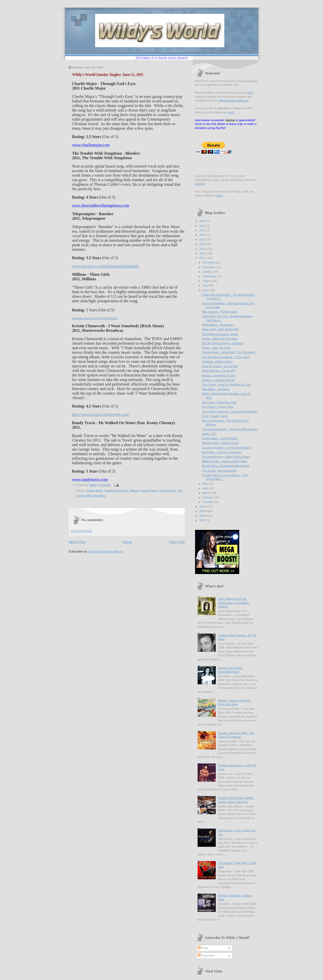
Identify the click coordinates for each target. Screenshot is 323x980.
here (250, 93)
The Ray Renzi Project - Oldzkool (222, 343)
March (207, 493)
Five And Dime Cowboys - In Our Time (226, 357)
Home (127, 542)
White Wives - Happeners (218, 325)
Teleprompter (167, 491)
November (209, 267)
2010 (203, 507)
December (209, 262)
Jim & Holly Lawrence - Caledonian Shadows (230, 412)
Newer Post (77, 542)
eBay (219, 196)
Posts (203, 948)
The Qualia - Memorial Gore (219, 471)
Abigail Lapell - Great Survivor (220, 443)
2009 (203, 511)
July (206, 285)
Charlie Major (94, 491)
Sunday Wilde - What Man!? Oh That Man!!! (229, 352)
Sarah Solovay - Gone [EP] (219, 371)
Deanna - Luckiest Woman (218, 380)
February (209, 497)
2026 (203, 221)
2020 (203, 235)
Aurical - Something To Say (219, 375)
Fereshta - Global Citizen (217, 362)
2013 (203, 249)
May (206, 484)
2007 (203, 520)
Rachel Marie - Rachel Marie (220, 438)
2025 (203, 226)
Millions (134, 491)
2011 (203, 258)
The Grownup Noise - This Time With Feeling (230, 429)
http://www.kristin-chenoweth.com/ (101, 414)
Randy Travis (149, 491)
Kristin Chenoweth (116, 491)
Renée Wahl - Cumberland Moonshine (225, 466)
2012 (203, 253)
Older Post (177, 542)
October (208, 272)
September (210, 276)
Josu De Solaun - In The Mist (220, 366)
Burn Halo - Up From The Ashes (222, 452)
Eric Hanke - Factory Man (218, 407)
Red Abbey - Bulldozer (216, 389)
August (207, 281)
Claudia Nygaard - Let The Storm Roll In (227, 448)
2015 (203, 239)
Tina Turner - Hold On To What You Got (226, 385)
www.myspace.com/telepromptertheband (105, 266)
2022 (203, 230)
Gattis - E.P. (209, 434)
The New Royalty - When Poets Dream (226, 457)
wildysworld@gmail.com (233, 100)
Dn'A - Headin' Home (215, 416)
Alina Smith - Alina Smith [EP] (220, 329)
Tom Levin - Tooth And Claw (219, 402)
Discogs (200, 184)
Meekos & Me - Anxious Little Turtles (224, 461)
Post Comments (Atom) (106, 551)
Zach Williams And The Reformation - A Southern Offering (234, 603)
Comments (206, 956)
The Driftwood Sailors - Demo (220, 334)
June (206, 290)
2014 (203, 244)
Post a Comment (82, 531)
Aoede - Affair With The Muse (220, 339)
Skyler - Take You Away (216, 348)
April (206, 488)
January (208, 502)
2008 (203, 516)
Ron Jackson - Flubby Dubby (220, 312)
